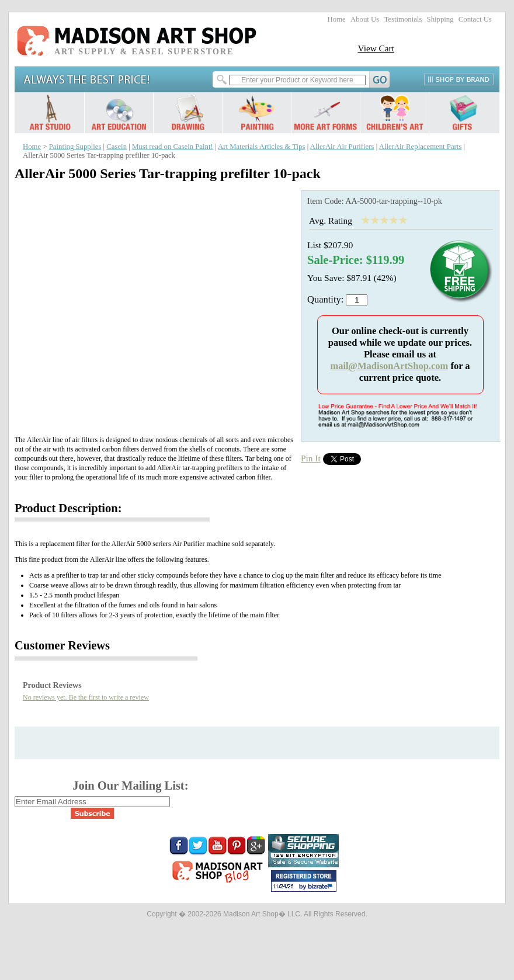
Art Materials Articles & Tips (261, 147)
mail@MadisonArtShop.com (389, 366)
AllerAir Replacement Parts (421, 147)
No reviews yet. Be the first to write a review (86, 697)
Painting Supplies (75, 147)
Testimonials (403, 19)
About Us (365, 19)
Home (337, 19)
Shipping (440, 19)
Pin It (311, 458)
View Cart (376, 48)
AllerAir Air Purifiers (342, 147)
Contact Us (475, 19)
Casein (117, 147)
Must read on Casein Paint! (173, 147)
